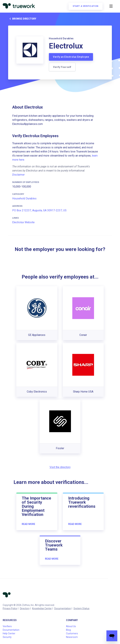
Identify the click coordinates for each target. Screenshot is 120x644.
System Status (81, 608)
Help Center (9, 633)
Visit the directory (60, 467)
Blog (68, 630)
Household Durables (24, 198)
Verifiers (7, 626)
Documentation (63, 608)
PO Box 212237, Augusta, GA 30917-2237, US (39, 210)
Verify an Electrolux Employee (71, 57)
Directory (25, 608)
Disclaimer (18, 175)
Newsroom (72, 637)
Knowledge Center (42, 608)
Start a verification (86, 6)
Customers (72, 633)
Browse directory (22, 19)
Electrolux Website (23, 222)
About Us (71, 626)
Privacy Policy (10, 608)
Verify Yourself (62, 67)
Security (7, 637)
